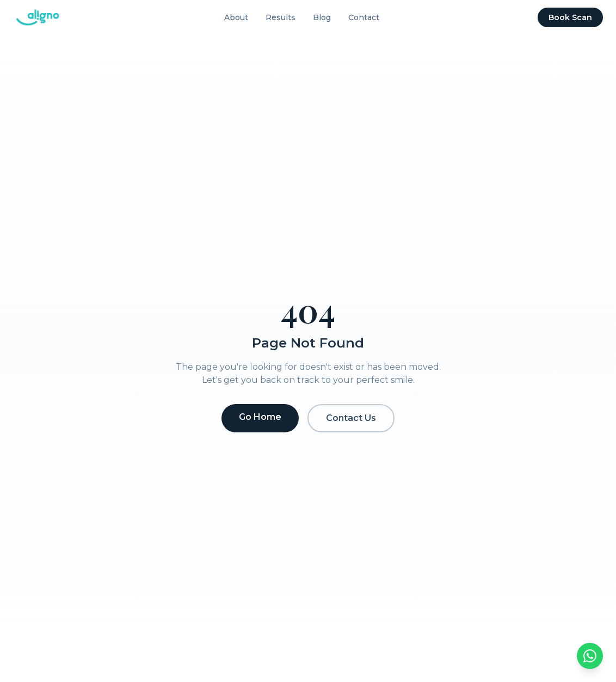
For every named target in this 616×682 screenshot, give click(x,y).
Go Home (260, 417)
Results (281, 17)
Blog (322, 17)
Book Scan (570, 17)
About (236, 17)
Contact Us (351, 418)
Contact (364, 17)
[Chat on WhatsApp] (590, 656)
